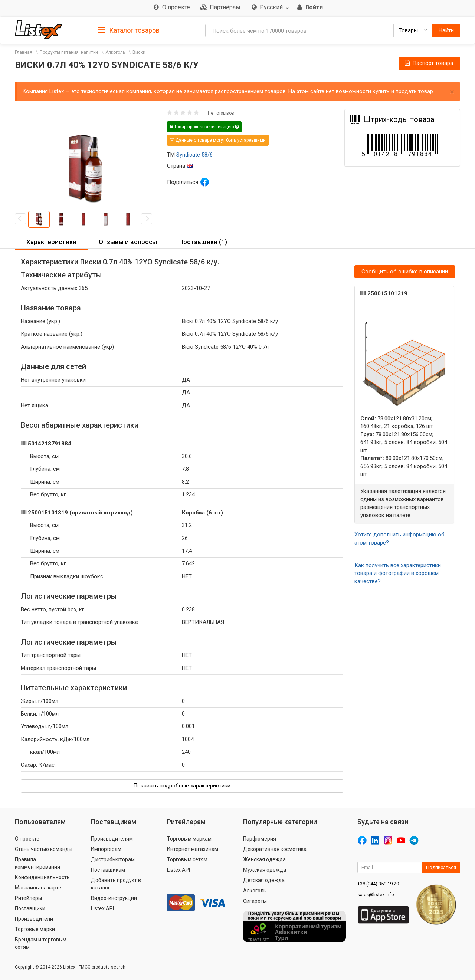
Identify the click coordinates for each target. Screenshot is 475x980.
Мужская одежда (265, 870)
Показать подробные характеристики (182, 786)
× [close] (452, 92)
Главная (24, 52)
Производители (34, 919)
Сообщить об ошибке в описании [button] (405, 272)
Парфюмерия (260, 839)
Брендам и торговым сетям (41, 943)
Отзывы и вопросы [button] (128, 242)
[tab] (129, 30)
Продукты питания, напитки (69, 52)
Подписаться (441, 867)
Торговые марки (35, 929)
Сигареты (255, 901)
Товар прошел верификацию (204, 127)
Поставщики (30, 908)
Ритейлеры (28, 898)
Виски (139, 52)
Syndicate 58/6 (194, 155)
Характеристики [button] (51, 242)
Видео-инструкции (114, 898)
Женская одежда (264, 859)
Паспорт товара (428, 63)
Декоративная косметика (275, 849)
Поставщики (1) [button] (203, 242)
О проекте (27, 839)
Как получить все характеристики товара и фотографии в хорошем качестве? (398, 573)
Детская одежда (264, 880)
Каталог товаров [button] (129, 30)
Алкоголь (115, 52)
